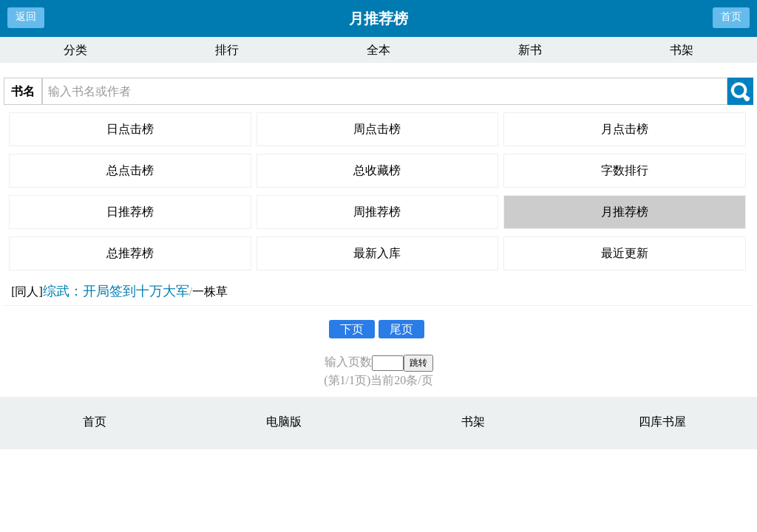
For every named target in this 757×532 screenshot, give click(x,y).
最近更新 (625, 253)
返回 (26, 17)
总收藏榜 (377, 170)
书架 (682, 50)
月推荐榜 (625, 212)
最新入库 (377, 253)
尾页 (401, 329)
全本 (378, 50)
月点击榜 (625, 129)
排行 (227, 50)
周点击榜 (377, 129)
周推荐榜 (377, 212)
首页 (731, 17)
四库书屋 (662, 422)
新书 (530, 50)
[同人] (27, 291)
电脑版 (284, 422)
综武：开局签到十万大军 (116, 291)
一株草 (210, 291)
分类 (75, 50)
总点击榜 (130, 170)
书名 (23, 91)
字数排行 (625, 170)
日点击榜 (130, 129)
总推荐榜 (130, 253)
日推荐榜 (130, 212)
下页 (352, 329)
